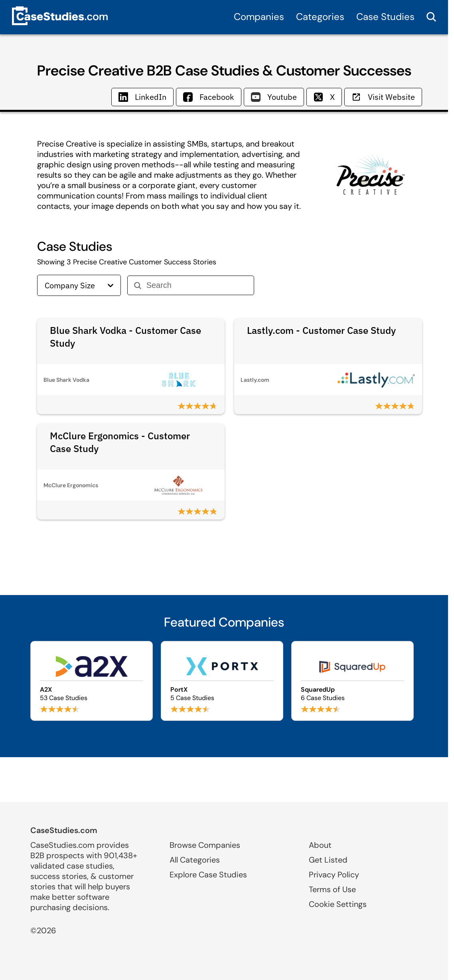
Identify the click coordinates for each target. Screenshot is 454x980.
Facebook (209, 97)
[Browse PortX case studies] (222, 681)
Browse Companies (205, 845)
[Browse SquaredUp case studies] (352, 681)
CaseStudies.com (64, 830)
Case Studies (385, 17)
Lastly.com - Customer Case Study (321, 330)
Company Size (79, 285)
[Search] (197, 285)
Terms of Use (332, 889)
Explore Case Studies (208, 875)
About (320, 845)
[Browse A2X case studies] (92, 681)
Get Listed (328, 860)
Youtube (274, 97)
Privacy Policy (334, 875)
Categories (320, 17)
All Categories (195, 860)
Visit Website (383, 97)
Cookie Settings (338, 904)
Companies (259, 17)
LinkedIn (142, 97)
